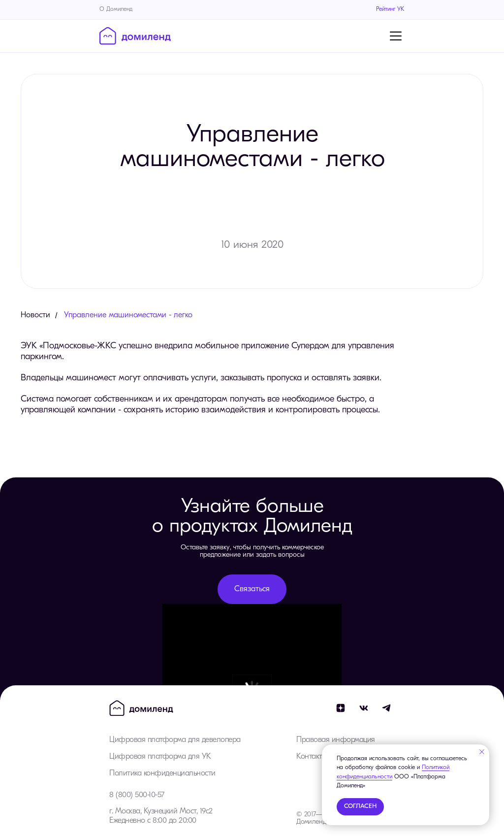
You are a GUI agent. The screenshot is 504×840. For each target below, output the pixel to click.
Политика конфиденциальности (162, 773)
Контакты (312, 757)
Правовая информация (336, 740)
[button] (252, 589)
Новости (35, 315)
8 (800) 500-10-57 (137, 795)
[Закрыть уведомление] (482, 752)
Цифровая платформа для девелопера (175, 740)
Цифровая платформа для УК (160, 757)
